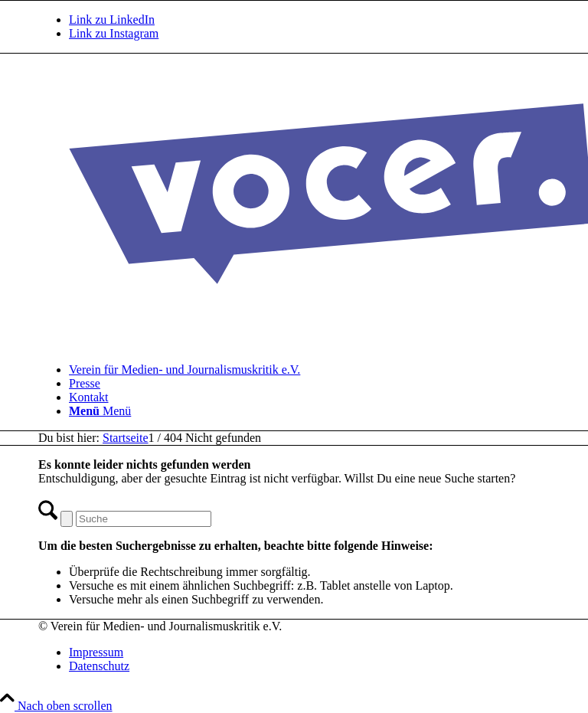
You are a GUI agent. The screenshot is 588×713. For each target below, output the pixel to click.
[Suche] (144, 519)
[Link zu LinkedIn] (112, 20)
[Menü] (100, 411)
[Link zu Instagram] (114, 33)
